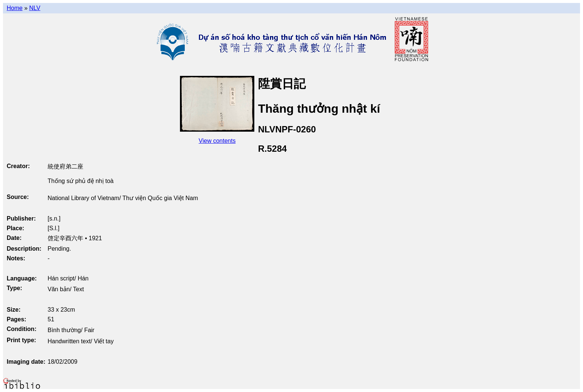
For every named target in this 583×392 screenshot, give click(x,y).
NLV (35, 8)
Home (15, 8)
